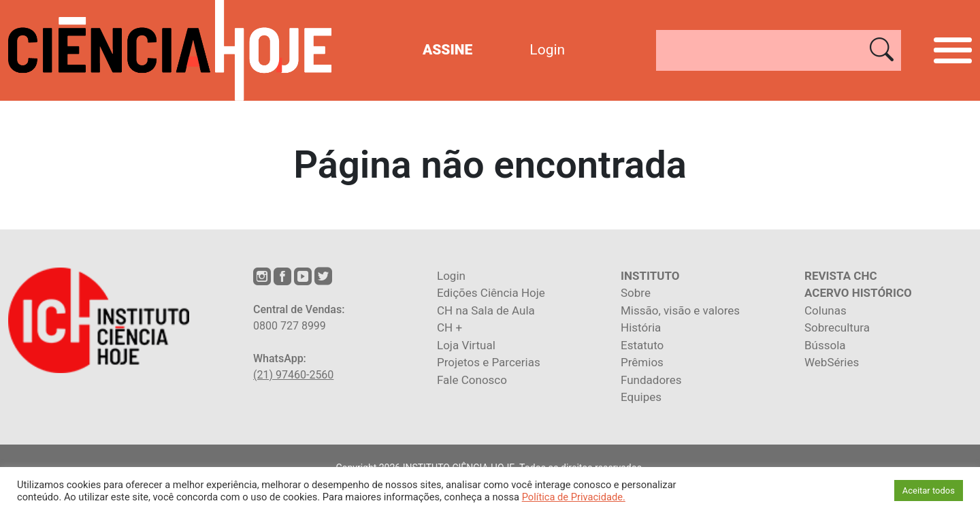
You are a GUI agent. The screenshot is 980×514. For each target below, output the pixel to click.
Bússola (825, 345)
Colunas (826, 310)
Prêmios (642, 362)
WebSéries (832, 362)
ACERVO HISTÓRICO (858, 293)
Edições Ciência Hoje (491, 293)
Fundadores (651, 380)
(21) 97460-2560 (293, 375)
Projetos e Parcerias (489, 362)
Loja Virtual (466, 345)
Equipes (641, 397)
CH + (450, 327)
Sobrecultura (837, 327)
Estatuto (642, 345)
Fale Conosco (472, 380)
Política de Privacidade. (574, 497)
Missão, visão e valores (680, 310)
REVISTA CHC (841, 276)
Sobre (636, 293)
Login (547, 50)
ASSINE (447, 50)
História (641, 327)
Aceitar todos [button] (929, 491)
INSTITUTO (650, 276)
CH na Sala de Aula (486, 310)
